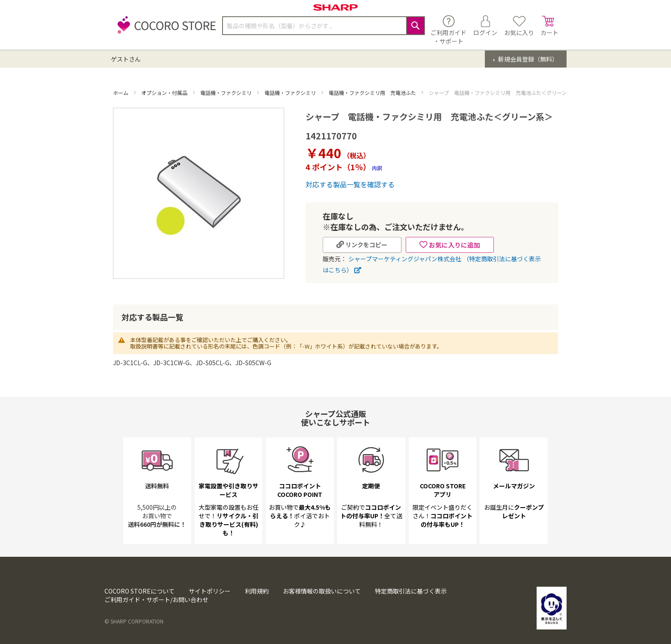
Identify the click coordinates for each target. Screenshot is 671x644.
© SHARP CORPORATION (134, 621)
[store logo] (164, 30)
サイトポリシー (210, 591)
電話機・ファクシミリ (227, 93)
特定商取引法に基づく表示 (411, 591)
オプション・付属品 (165, 93)
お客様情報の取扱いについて (322, 591)
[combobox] (324, 26)
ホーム (121, 93)
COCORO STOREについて (140, 591)
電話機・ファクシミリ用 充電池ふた (373, 93)
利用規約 (257, 591)
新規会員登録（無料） (527, 59)
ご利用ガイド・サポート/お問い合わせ (156, 600)
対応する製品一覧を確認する (350, 184)
